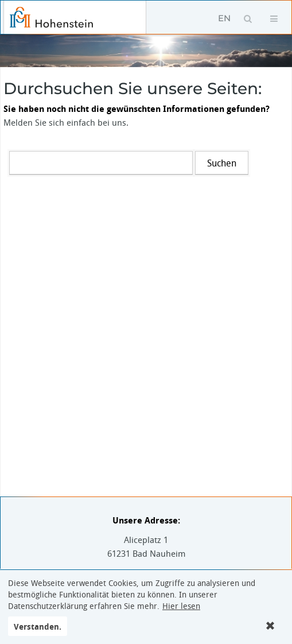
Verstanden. (38, 626)
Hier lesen (181, 606)
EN (224, 18)
